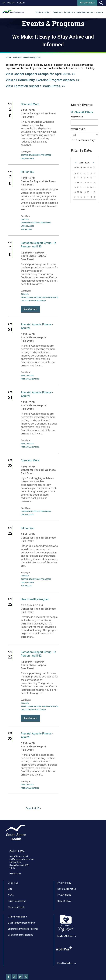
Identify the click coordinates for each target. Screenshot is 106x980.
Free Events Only (85, 140)
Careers (21, 3)
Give (4, 3)
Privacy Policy (64, 883)
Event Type (78, 129)
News (11, 895)
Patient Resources (85, 12)
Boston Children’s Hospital (21, 935)
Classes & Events (16, 907)
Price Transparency (17, 901)
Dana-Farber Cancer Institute (22, 923)
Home (8, 57)
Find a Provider (43, 12)
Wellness (17, 57)
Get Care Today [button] (87, 3)
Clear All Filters (84, 112)
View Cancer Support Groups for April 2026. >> (40, 74)
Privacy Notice (64, 895)
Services (57, 12)
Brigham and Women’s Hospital (23, 929)
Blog (10, 889)
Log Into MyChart (65, 936)
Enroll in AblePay (65, 963)
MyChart (11, 3)
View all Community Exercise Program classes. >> (43, 80)
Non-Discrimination (67, 889)
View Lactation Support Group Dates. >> (35, 86)
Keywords (77, 117)
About (99, 12)
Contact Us (13, 883)
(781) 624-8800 (17, 851)
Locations (69, 12)
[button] (101, 3)
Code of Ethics (64, 901)
